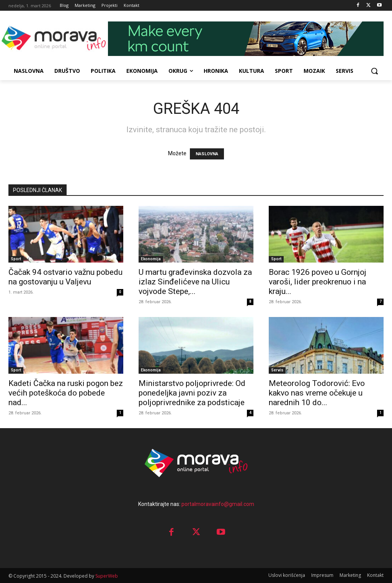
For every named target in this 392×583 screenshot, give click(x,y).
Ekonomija (151, 259)
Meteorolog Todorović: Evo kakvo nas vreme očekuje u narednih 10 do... (317, 393)
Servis (277, 370)
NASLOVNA (207, 154)
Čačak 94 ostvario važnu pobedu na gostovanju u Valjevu (65, 277)
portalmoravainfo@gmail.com (218, 504)
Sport (16, 259)
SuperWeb (107, 576)
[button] (374, 71)
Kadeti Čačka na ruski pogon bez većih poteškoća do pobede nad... (66, 393)
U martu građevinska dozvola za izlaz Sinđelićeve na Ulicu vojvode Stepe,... (195, 282)
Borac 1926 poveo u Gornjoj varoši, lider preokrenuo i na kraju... (318, 282)
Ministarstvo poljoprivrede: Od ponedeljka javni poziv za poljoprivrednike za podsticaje (192, 393)
